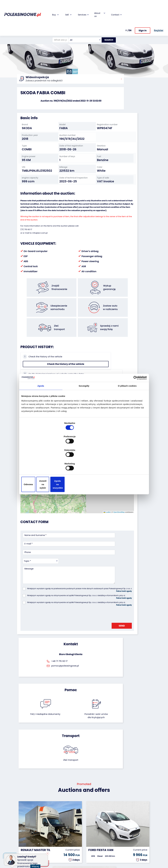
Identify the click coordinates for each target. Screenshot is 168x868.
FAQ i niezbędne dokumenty (74, 605)
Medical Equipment (22, 839)
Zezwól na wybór (84, 464)
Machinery (22, 844)
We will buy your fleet (48, 814)
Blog (88, 817)
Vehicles (21, 813)
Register (90, 844)
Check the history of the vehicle (32, 365)
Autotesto (68, 845)
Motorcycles (23, 848)
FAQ (88, 848)
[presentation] (45, 547)
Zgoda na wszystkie (126, 464)
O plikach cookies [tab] (127, 410)
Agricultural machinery (23, 832)
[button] (165, 39)
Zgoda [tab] (41, 410)
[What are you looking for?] (57, 17)
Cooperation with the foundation (93, 823)
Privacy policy (93, 859)
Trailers (21, 817)
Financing (68, 813)
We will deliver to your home (70, 832)
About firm (91, 813)
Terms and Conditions (92, 853)
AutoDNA (68, 842)
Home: (20, 81)
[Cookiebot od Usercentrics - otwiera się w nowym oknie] (134, 402)
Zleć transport (130, 601)
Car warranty (70, 817)
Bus (19, 820)
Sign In (143, 7)
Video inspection (68, 826)
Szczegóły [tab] (84, 410)
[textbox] (82, 17)
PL (127, 7)
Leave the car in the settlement (48, 821)
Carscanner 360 (71, 838)
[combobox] (82, 17)
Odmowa (42, 464)
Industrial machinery (22, 826)
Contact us (92, 840)
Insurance (68, 820)
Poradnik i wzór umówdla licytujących (94, 606)
